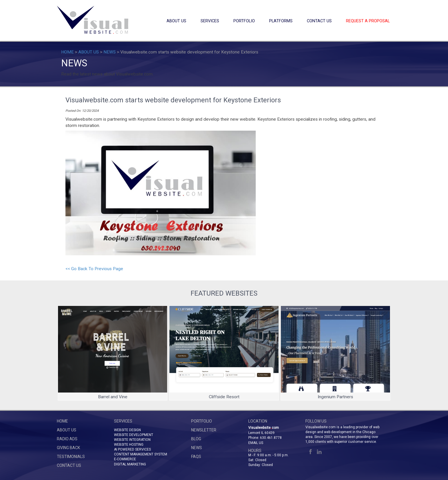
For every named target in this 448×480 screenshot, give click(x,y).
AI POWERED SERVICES (132, 449)
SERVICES (210, 21)
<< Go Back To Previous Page (94, 269)
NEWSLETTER (204, 430)
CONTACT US (319, 21)
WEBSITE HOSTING (129, 445)
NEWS (110, 52)
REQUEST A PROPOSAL (368, 21)
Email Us (256, 443)
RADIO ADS (67, 439)
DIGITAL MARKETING (130, 464)
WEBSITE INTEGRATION (132, 440)
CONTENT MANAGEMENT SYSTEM (141, 454)
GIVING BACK (68, 448)
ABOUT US (176, 21)
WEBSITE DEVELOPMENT (134, 435)
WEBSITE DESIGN (127, 430)
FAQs (196, 457)
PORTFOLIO (244, 21)
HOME (67, 52)
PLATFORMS (281, 21)
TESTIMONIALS (71, 457)
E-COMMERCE (125, 459)
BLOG (196, 439)
